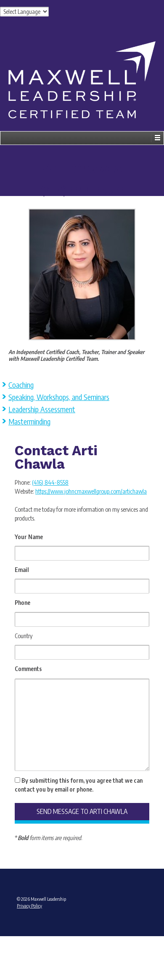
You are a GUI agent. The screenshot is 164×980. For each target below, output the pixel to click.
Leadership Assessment (42, 409)
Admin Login (82, 938)
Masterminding (29, 421)
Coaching (21, 385)
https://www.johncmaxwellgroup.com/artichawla (91, 491)
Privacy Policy (29, 906)
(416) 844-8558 (50, 482)
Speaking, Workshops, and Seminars (59, 397)
